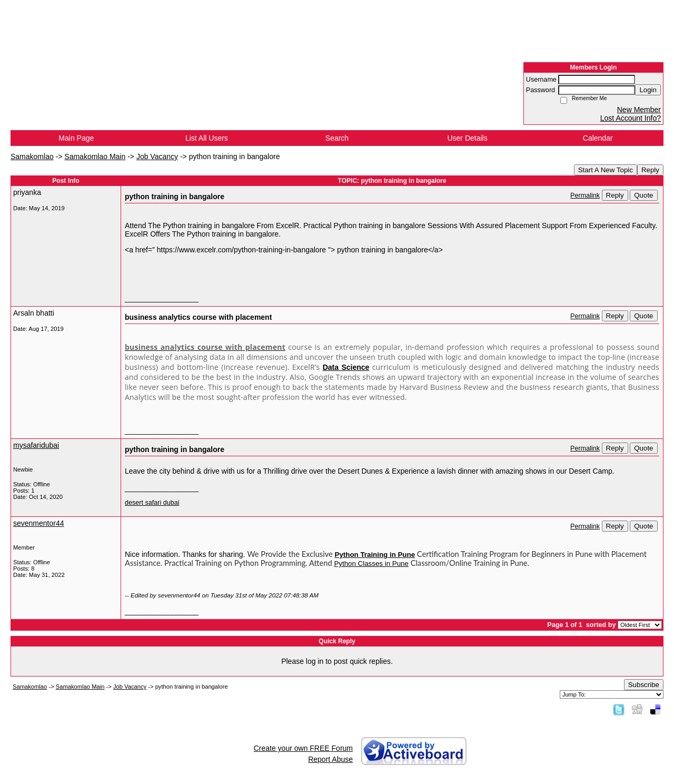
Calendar (598, 138)
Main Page (76, 138)
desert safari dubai (152, 503)
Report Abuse (330, 759)
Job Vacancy (157, 156)
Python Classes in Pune (371, 563)
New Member (639, 110)
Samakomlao (32, 156)
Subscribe (644, 685)
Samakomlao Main (95, 156)
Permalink (585, 195)
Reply (650, 170)
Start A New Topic (606, 170)
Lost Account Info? (631, 118)
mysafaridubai (36, 445)
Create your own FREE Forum (303, 748)
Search (337, 138)
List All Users (207, 138)
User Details (467, 138)
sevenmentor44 (39, 523)
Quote (643, 195)
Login (648, 90)
